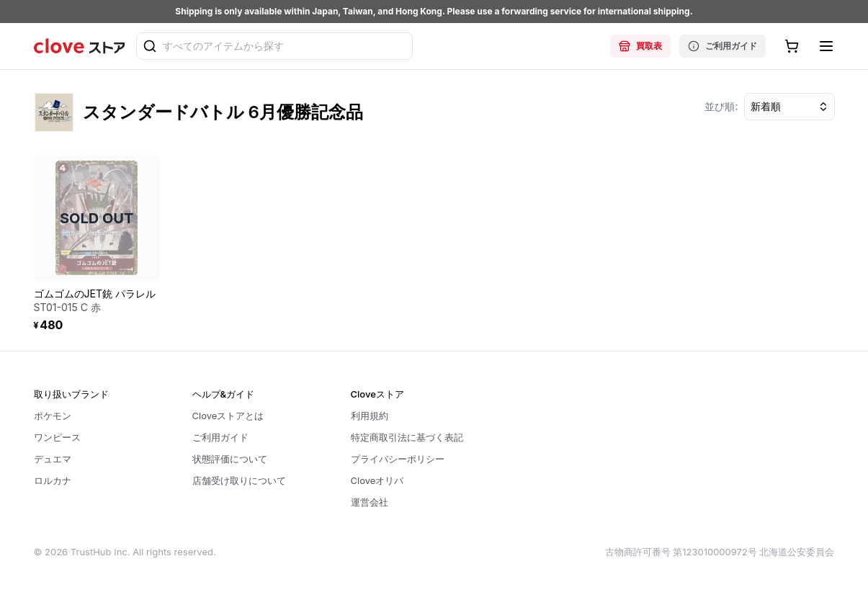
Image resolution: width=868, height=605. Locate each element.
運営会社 (370, 502)
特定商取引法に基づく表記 (407, 437)
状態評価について (230, 459)
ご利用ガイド (722, 46)
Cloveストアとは (228, 416)
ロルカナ (53, 480)
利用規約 (370, 416)
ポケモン (53, 416)
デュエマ (53, 459)
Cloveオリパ (377, 480)
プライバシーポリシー (398, 459)
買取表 (640, 46)
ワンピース (57, 437)
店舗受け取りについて (239, 480)
